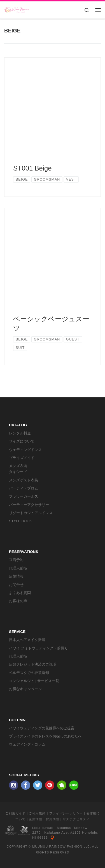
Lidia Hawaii (43, 828)
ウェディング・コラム (27, 744)
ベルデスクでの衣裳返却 (29, 673)
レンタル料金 (20, 433)
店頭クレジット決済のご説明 (33, 664)
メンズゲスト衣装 (24, 480)
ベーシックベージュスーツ (51, 324)
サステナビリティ (76, 819)
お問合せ (16, 585)
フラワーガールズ (24, 496)
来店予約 (16, 560)
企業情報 (36, 819)
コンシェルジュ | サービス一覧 (34, 681)
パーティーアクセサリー (29, 505)
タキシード (18, 472)
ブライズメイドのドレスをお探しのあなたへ (45, 736)
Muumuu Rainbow (72, 828)
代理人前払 (18, 568)
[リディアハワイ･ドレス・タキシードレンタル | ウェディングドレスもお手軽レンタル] (17, 9)
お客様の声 (18, 601)
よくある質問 (20, 593)
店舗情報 (16, 576)
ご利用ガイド (15, 813)
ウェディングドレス (25, 450)
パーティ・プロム (24, 488)
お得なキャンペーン (25, 689)
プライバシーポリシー (66, 813)
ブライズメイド (22, 458)
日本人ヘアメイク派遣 (27, 640)
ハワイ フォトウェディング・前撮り (39, 648)
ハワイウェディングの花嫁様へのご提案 (42, 728)
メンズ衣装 (18, 466)
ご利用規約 (37, 813)
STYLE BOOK (20, 521)
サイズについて (22, 441)
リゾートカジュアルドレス (31, 513)
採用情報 (53, 819)
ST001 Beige (32, 168)
